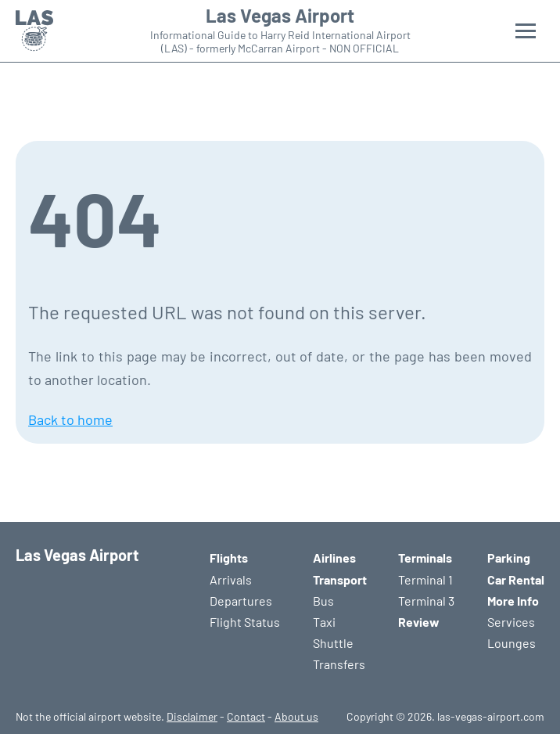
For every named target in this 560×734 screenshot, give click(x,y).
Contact (246, 716)
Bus (323, 601)
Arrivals (231, 579)
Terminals (425, 558)
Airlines (334, 558)
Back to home (70, 419)
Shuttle (333, 643)
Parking (509, 558)
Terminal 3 (426, 601)
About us (296, 716)
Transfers (339, 664)
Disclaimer (192, 716)
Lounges (512, 643)
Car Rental (516, 579)
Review (419, 622)
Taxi (324, 622)
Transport (340, 579)
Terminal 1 (425, 579)
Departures (241, 601)
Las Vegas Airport (280, 16)
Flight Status (245, 622)
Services (511, 622)
